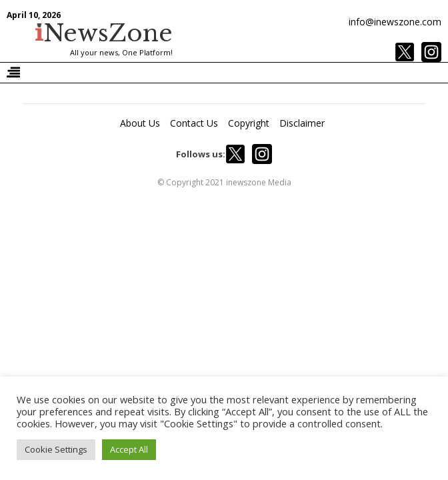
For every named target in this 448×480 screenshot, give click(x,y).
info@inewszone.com (395, 22)
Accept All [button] (129, 449)
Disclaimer (302, 123)
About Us (140, 123)
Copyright (249, 123)
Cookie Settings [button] (56, 449)
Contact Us (194, 123)
